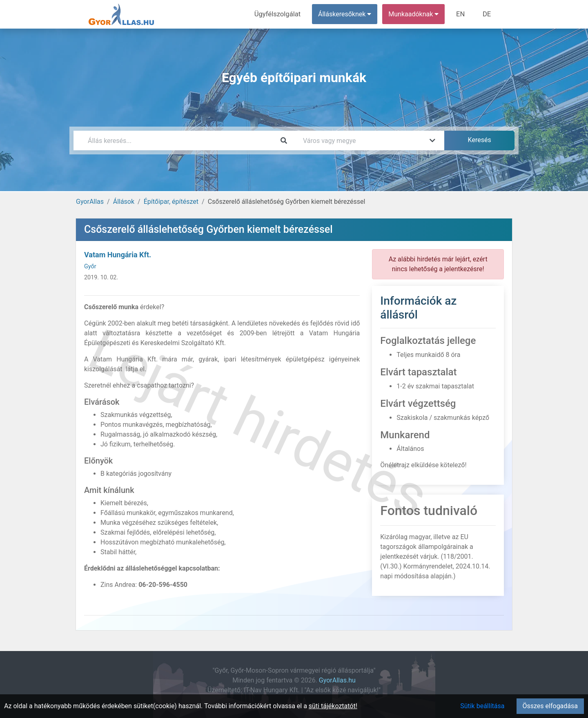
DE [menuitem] (487, 14)
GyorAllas (90, 202)
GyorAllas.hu (337, 680)
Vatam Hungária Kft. (118, 255)
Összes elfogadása (550, 706)
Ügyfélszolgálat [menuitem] (280, 14)
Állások (124, 202)
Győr (90, 266)
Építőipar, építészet (171, 202)
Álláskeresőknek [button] (347, 14)
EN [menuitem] (462, 14)
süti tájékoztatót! (333, 706)
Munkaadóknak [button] (415, 14)
